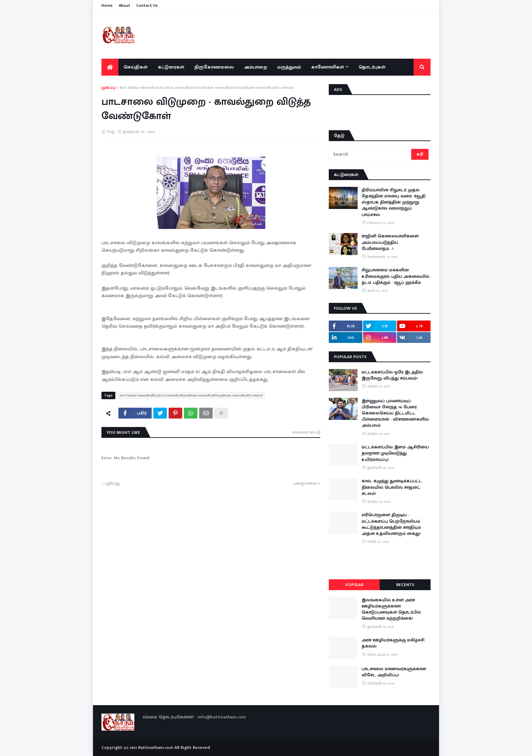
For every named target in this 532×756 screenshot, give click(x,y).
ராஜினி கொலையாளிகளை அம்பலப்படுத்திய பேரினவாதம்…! (390, 242)
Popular (354, 585)
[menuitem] (110, 67)
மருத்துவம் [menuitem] (289, 67)
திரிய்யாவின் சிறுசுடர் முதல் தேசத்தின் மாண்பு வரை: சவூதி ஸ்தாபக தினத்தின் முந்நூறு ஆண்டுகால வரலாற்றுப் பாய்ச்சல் (394, 202)
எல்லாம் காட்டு (306, 432)
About (125, 5)
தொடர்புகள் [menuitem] (372, 67)
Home (107, 5)
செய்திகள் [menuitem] (136, 67)
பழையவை (305, 484)
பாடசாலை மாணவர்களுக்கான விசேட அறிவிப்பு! (394, 672)
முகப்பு (108, 88)
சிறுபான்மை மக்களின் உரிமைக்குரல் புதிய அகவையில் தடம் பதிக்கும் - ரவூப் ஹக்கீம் (396, 276)
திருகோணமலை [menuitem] (214, 67)
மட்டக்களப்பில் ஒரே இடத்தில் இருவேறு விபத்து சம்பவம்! (392, 375)
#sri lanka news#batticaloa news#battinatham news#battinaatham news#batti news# (206, 88)
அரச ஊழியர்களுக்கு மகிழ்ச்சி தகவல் (393, 643)
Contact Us (147, 5)
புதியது (112, 484)
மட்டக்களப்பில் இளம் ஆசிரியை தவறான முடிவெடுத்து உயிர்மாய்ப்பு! (395, 453)
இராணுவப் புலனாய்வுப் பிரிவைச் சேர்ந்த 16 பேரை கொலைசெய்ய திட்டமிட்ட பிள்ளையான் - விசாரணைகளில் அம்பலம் (395, 413)
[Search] (370, 154)
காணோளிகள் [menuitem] (328, 67)
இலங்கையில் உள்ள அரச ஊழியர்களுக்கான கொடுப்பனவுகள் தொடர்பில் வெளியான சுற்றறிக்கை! (391, 609)
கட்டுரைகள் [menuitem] (171, 67)
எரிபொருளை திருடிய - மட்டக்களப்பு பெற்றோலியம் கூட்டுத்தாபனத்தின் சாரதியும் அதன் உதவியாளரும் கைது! (391, 524)
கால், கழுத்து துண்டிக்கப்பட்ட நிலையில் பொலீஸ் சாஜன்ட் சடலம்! (392, 487)
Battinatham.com (156, 748)
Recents (405, 585)
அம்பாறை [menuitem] (255, 67)
